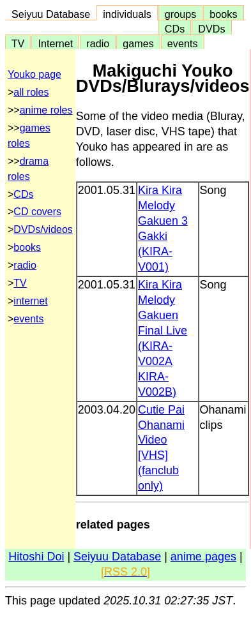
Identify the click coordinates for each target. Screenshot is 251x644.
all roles (31, 92)
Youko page (34, 74)
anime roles (46, 110)
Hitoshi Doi (36, 557)
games (138, 43)
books (223, 14)
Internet (55, 43)
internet (30, 301)
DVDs (211, 29)
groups (181, 14)
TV (18, 43)
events (183, 43)
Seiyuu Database (51, 14)
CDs (175, 29)
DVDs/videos (43, 229)
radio (98, 43)
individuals (127, 14)
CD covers (37, 212)
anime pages (203, 557)
